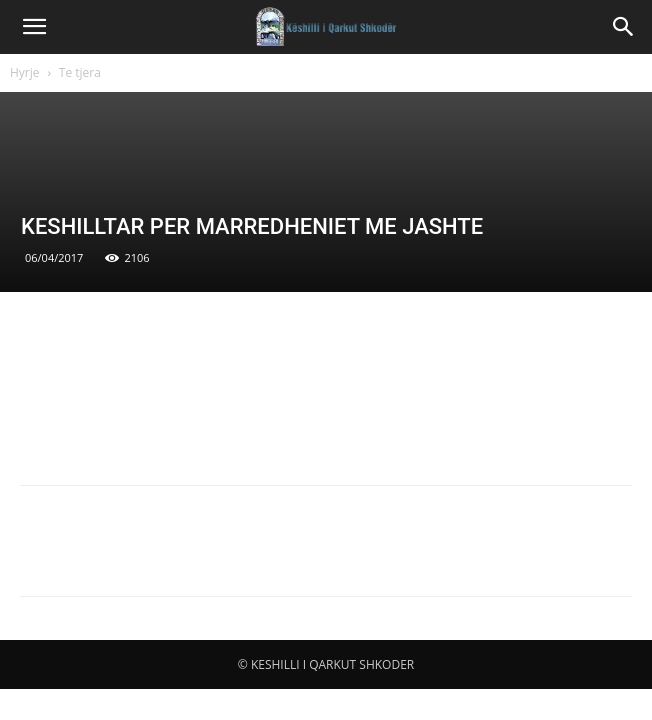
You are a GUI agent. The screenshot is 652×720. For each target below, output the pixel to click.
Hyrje (25, 72)
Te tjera (80, 72)
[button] (34, 27)
